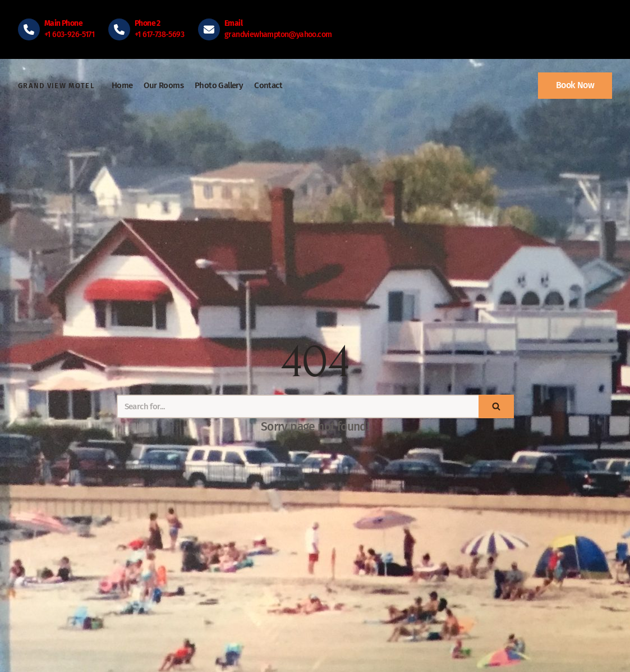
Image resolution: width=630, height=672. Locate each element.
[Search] (298, 406)
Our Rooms (164, 85)
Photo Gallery (219, 85)
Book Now (575, 85)
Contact (268, 85)
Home (122, 85)
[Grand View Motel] (56, 86)
